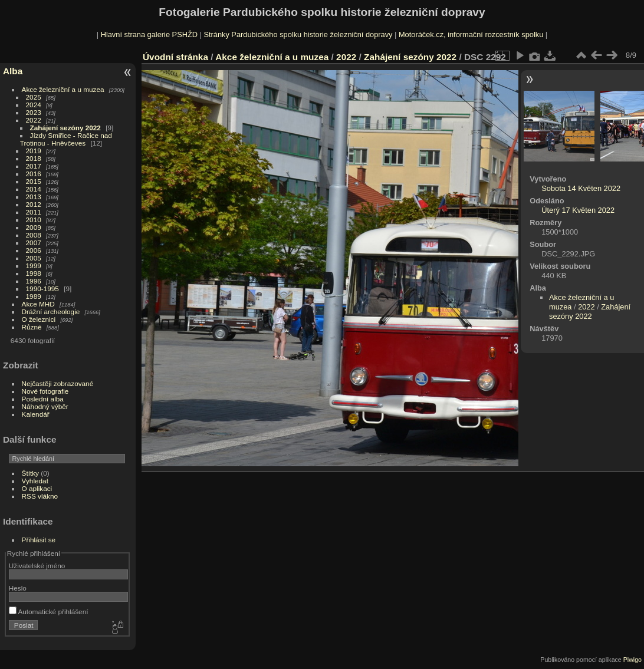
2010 (34, 220)
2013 (34, 197)
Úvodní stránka (175, 57)
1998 (34, 273)
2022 (34, 120)
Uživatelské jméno (37, 566)
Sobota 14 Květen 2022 (581, 188)
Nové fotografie (45, 391)
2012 (34, 204)
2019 (34, 151)
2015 (34, 181)
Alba (13, 71)
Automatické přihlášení (49, 612)
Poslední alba (43, 399)
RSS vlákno (40, 496)
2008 (34, 235)
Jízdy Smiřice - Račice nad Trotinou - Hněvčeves (66, 139)
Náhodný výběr (45, 406)
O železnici (39, 319)
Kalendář (36, 414)
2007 (34, 243)
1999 (34, 266)
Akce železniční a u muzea (63, 89)
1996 (34, 281)
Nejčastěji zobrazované (58, 383)
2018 (34, 158)
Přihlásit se (39, 540)
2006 (34, 250)
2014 (34, 189)
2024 (34, 105)
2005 (34, 258)
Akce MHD (38, 304)
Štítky (30, 473)
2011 (34, 212)
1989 (34, 296)
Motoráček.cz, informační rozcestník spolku (471, 34)
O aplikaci (37, 488)
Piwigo (632, 660)
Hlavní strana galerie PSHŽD (149, 34)
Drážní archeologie (51, 312)
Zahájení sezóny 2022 (65, 128)
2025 (34, 97)
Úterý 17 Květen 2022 (578, 210)
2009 (34, 227)
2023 (34, 112)
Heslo (18, 588)
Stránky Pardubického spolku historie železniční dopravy (298, 34)
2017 (34, 166)
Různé (32, 327)
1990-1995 (42, 289)
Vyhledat (35, 481)
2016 (34, 174)
